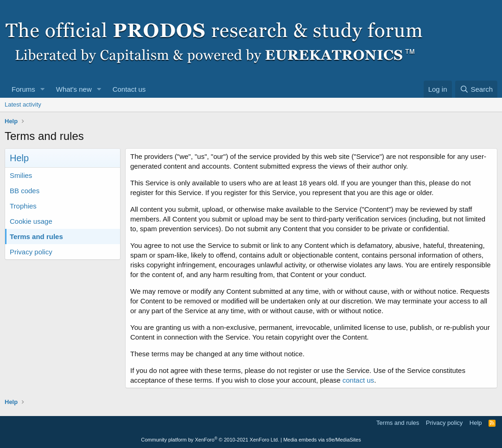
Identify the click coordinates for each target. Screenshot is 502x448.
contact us (358, 380)
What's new (74, 89)
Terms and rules (36, 237)
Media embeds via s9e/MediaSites (322, 440)
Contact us (129, 89)
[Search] (476, 89)
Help (476, 423)
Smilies (21, 175)
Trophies (23, 206)
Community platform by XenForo (210, 440)
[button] (43, 89)
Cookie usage (31, 221)
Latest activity (23, 104)
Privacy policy (31, 252)
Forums (23, 89)
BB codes (25, 191)
